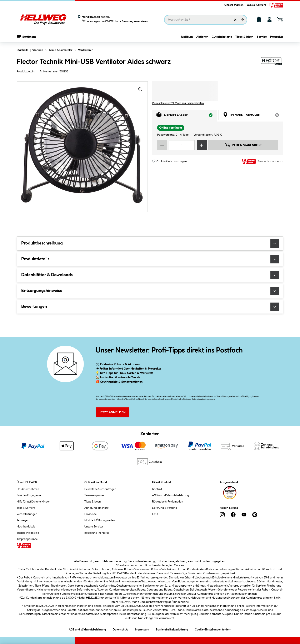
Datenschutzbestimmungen (203, 399)
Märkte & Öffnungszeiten (100, 520)
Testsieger (23, 520)
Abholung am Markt (97, 508)
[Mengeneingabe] (182, 145)
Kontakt (157, 489)
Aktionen (202, 37)
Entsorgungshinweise (150, 291)
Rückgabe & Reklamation (168, 502)
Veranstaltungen (27, 514)
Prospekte (277, 37)
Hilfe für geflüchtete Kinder (33, 502)
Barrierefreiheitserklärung (172, 629)
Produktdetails (26, 72)
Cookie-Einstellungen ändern (213, 629)
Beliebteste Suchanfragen (100, 489)
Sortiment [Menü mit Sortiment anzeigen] (26, 36)
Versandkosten (138, 561)
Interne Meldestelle (28, 533)
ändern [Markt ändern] (105, 17)
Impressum (142, 629)
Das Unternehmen (28, 489)
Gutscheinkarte (222, 37)
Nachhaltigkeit (26, 527)
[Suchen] (242, 20)
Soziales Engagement (30, 495)
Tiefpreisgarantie (27, 539)
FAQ (155, 514)
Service (262, 37)
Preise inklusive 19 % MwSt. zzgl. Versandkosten (178, 103)
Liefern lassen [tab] (187, 116)
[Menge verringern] (162, 145)
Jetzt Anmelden (112, 412)
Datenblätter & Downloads (150, 275)
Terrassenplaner (94, 495)
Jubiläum (187, 37)
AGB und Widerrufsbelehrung (171, 495)
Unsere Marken (234, 5)
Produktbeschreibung (150, 243)
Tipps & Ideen (244, 37)
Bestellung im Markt (97, 533)
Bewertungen (150, 307)
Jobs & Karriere (256, 5)
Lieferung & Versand (165, 508)
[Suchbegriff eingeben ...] (206, 20)
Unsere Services (94, 527)
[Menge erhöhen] (202, 145)
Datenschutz (121, 629)
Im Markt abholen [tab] (253, 116)
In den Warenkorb (243, 145)
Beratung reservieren (134, 21)
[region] (82, 147)
